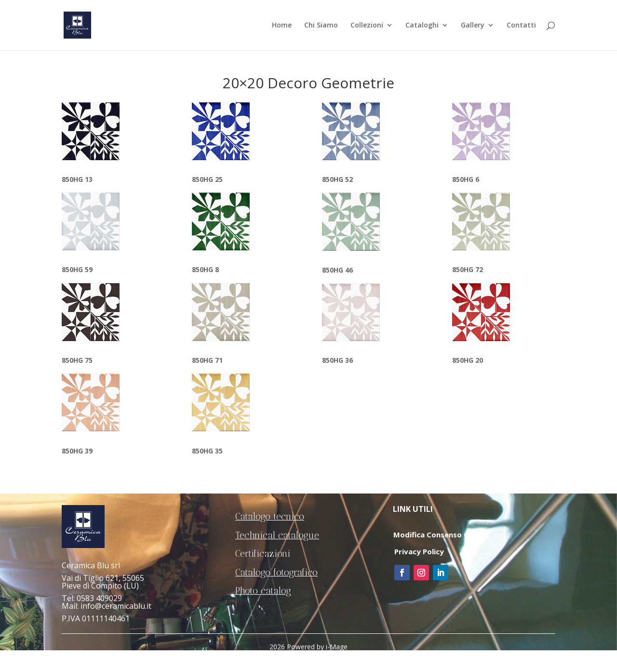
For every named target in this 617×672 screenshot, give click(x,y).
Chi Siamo (321, 26)
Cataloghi (422, 26)
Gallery (473, 26)
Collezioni (367, 26)
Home (282, 26)
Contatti (521, 26)
